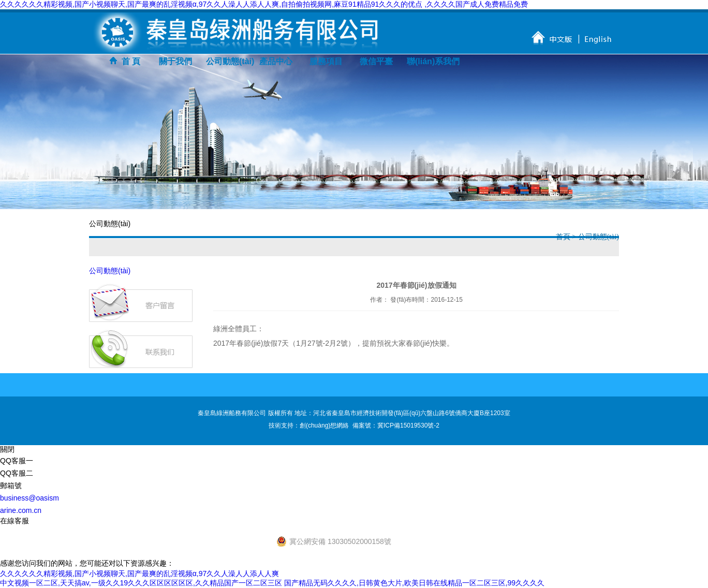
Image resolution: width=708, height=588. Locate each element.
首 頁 (125, 61)
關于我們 (175, 61)
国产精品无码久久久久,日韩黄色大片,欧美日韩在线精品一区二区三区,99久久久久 (414, 583)
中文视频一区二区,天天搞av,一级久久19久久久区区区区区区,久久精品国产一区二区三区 (141, 583)
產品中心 (276, 61)
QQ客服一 (17, 461)
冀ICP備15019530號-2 (408, 425)
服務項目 (326, 61)
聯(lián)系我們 (429, 61)
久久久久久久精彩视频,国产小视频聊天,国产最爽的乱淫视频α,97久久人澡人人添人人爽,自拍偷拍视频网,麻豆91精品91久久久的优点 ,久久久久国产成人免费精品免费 (264, 4)
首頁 (564, 237)
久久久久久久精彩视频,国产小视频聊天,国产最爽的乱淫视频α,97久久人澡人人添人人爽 (139, 574)
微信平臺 (376, 61)
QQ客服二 (17, 473)
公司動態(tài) (228, 61)
